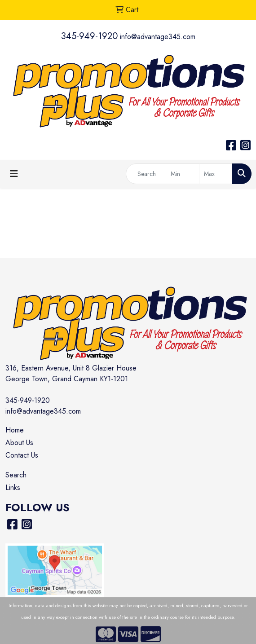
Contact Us (22, 455)
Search (16, 475)
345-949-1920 (89, 36)
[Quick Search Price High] (216, 174)
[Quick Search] (146, 174)
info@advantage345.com (158, 37)
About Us (19, 443)
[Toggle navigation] (14, 174)
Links (13, 487)
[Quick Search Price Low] (183, 174)
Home (15, 430)
